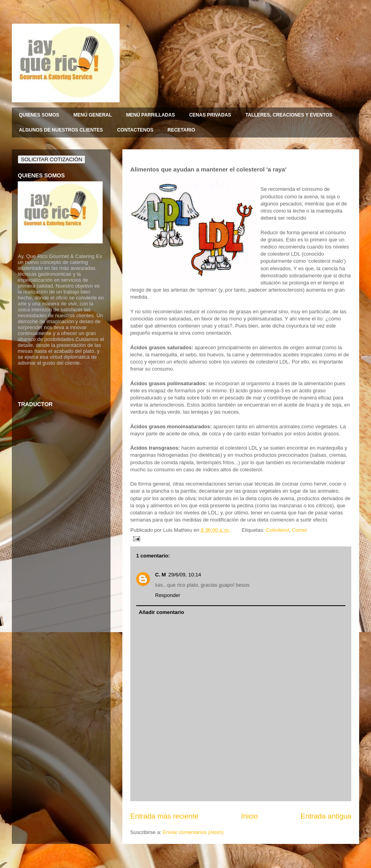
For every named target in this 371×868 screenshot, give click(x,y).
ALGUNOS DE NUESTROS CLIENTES (61, 130)
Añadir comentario (162, 612)
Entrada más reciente (164, 816)
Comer (299, 530)
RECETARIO (181, 130)
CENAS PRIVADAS (210, 115)
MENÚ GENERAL (93, 115)
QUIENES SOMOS (39, 115)
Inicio (249, 816)
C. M (160, 575)
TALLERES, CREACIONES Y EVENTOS (289, 115)
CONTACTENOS (135, 130)
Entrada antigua (326, 816)
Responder (168, 595)
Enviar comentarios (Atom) (193, 832)
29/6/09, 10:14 (185, 575)
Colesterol (278, 530)
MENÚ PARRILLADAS (150, 115)
